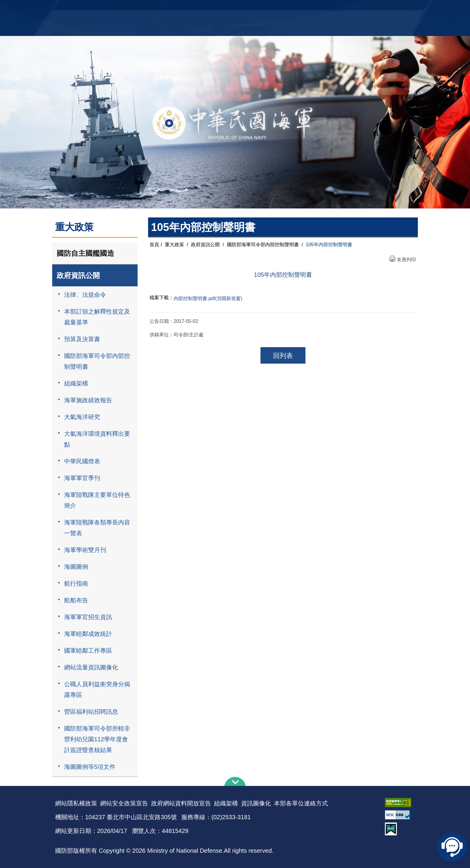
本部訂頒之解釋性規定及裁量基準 (97, 317)
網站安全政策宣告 (124, 803)
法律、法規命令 (85, 295)
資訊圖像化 (256, 803)
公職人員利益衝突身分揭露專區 (97, 689)
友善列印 (406, 260)
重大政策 (174, 245)
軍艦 (347, 8)
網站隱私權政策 (76, 803)
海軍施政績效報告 (88, 400)
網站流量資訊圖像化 (91, 667)
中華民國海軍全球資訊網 (147, 8)
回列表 (283, 356)
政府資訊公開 (78, 275)
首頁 (154, 245)
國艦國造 (362, 8)
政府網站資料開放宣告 (181, 803)
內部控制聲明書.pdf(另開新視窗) (208, 298)
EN (247, 8)
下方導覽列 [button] (235, 781)
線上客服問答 (452, 847)
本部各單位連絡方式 (301, 803)
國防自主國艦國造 (85, 253)
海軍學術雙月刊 (85, 550)
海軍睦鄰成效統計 (88, 634)
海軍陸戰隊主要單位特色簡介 (97, 500)
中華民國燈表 (82, 461)
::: (2, 775)
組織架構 (76, 383)
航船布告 (76, 600)
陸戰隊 (381, 8)
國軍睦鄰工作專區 (88, 651)
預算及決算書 (82, 339)
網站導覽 (233, 8)
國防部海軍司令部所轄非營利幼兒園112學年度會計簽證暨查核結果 (97, 739)
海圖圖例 (76, 567)
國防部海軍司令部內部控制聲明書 (97, 361)
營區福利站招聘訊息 (91, 712)
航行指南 (76, 583)
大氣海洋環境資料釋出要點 (97, 439)
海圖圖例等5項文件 (90, 767)
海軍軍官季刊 (82, 478)
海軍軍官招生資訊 (88, 617)
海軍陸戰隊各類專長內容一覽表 (97, 528)
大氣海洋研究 (82, 417)
